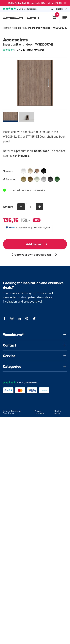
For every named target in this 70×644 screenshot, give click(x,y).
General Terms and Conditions (12, 412)
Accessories (19, 28)
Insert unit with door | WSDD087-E (47, 28)
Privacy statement (40, 412)
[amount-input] (30, 207)
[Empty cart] (54, 17)
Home (6, 28)
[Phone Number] (52, 9)
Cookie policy (58, 412)
